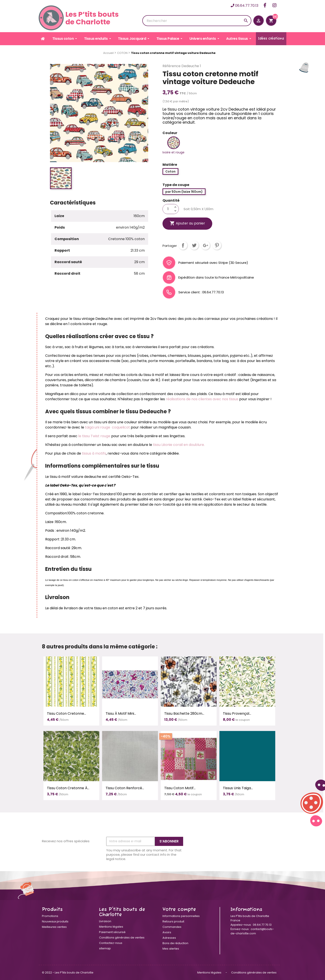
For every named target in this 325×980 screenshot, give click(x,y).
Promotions (50, 916)
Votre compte (179, 910)
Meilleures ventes (54, 927)
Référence (172, 66)
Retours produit (173, 921)
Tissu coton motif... (180, 788)
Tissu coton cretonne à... (68, 788)
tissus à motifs (94, 453)
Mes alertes (171, 949)
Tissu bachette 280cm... (184, 713)
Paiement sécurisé (112, 932)
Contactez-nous (111, 943)
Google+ (206, 245)
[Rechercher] (197, 21)
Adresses (169, 938)
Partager (183, 245)
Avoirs (167, 932)
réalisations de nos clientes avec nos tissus (202, 399)
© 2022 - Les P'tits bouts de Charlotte (68, 973)
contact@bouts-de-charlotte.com (252, 931)
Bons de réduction (175, 943)
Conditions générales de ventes (122, 938)
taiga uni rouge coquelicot (107, 427)
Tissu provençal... (237, 713)
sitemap (105, 948)
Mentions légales (111, 927)
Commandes (172, 927)
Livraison (105, 921)
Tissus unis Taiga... (238, 788)
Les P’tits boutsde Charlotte (79, 18)
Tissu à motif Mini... (121, 713)
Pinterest (217, 245)
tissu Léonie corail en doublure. (178, 445)
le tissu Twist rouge (94, 436)
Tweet (194, 245)
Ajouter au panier (187, 223)
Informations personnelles (181, 916)
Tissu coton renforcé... (125, 788)
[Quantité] (168, 209)
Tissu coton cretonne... (66, 713)
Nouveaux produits (55, 921)
